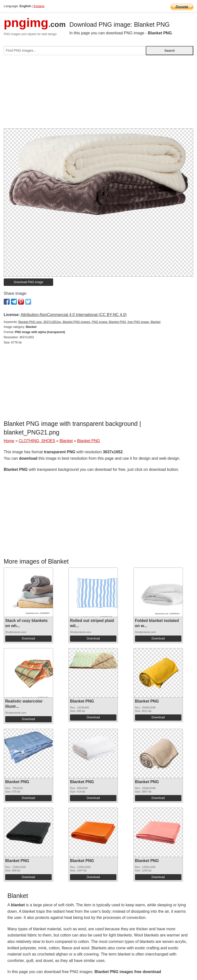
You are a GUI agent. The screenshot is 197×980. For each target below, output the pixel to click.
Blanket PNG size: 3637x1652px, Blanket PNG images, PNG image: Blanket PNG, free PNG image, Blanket (89, 322)
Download (28, 638)
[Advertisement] (98, 94)
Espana (39, 6)
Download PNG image (29, 282)
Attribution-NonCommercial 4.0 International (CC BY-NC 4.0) (74, 315)
